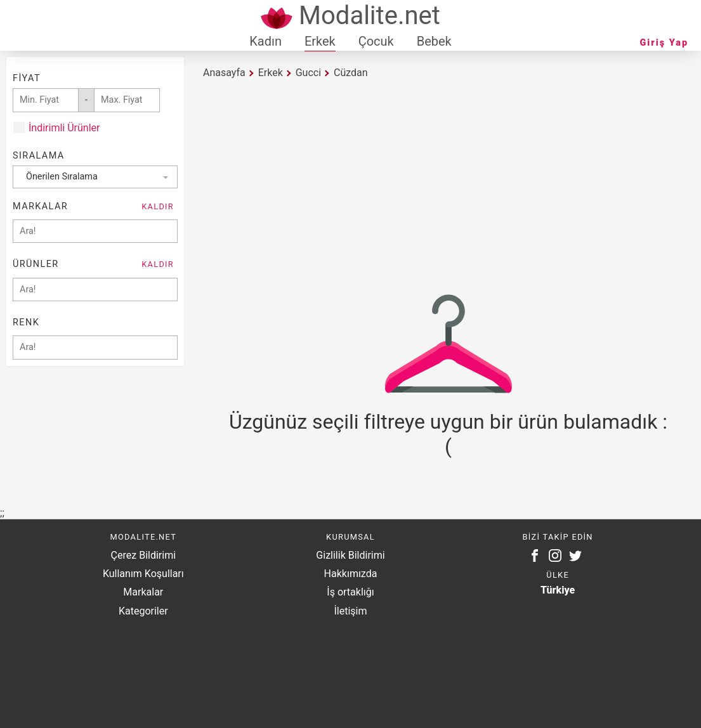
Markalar (143, 592)
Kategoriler (143, 611)
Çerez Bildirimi (143, 555)
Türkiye (558, 590)
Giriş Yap (664, 43)
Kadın (265, 41)
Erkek (320, 41)
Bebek (434, 41)
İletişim (350, 611)
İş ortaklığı (350, 592)
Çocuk (376, 41)
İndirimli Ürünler (64, 128)
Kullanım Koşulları (143, 574)
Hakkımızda (351, 574)
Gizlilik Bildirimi (350, 555)
